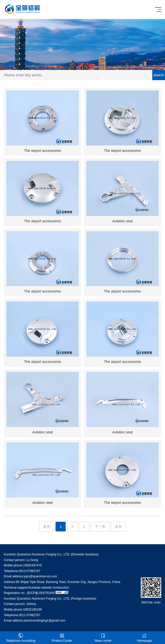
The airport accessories (43, 151)
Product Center (62, 638)
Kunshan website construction (49, 588)
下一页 (100, 527)
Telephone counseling (21, 638)
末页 (118, 527)
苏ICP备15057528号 (41, 593)
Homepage (144, 638)
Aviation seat (122, 221)
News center (103, 638)
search (159, 75)
